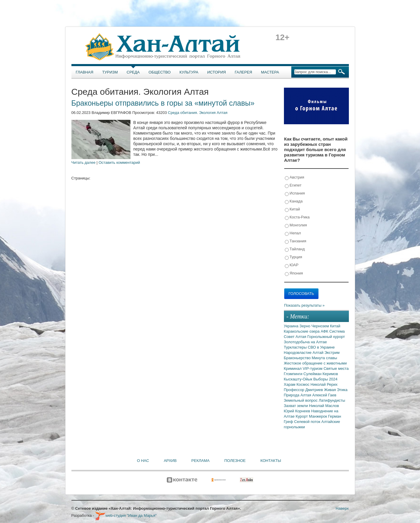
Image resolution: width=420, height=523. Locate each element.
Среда (133, 72)
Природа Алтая (298, 395)
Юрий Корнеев (298, 411)
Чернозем (321, 326)
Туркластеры (296, 347)
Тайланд (295, 249)
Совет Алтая (296, 337)
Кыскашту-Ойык (299, 379)
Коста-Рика (297, 217)
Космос (303, 384)
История (216, 72)
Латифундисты (332, 400)
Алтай (318, 353)
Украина (292, 326)
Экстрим (332, 353)
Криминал (293, 368)
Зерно (305, 326)
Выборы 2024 (326, 379)
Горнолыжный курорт (326, 337)
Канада (294, 201)
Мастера (270, 72)
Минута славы (324, 358)
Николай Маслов (324, 406)
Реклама (200, 461)
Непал (293, 233)
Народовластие (298, 353)
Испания (295, 193)
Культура (189, 72)
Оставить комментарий (119, 162)
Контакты (271, 461)
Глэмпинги (294, 374)
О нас (143, 461)
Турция (294, 257)
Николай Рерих (324, 384)
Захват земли (296, 406)
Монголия (296, 225)
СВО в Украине (321, 347)
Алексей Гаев (324, 395)
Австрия (295, 178)
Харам (290, 384)
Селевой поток (308, 422)
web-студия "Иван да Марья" (126, 515)
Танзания (296, 241)
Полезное (235, 461)
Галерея (243, 72)
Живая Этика (336, 390)
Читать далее (84, 162)
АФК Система (333, 331)
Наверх (342, 508)
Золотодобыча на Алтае (305, 342)
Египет (293, 185)
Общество (160, 72)
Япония (294, 273)
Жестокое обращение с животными (315, 363)
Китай (292, 209)
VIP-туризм (313, 368)
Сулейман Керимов (321, 374)
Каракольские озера (302, 331)
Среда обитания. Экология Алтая (198, 113)
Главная (85, 72)
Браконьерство (298, 358)
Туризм (110, 72)
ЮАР (292, 265)
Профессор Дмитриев (304, 390)
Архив (170, 461)
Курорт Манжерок (312, 416)
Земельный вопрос (301, 400)
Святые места (336, 368)
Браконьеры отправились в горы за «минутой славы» (163, 103)
